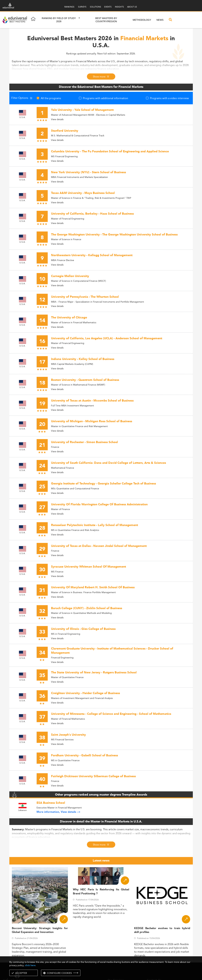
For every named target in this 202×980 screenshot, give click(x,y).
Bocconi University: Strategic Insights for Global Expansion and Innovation (40, 930)
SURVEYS (82, 7)
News (160, 20)
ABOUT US (132, 7)
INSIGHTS (119, 7)
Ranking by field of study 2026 (59, 20)
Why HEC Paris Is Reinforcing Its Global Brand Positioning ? (101, 892)
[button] (79, 20)
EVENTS (108, 7)
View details (57, 119)
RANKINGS (69, 7)
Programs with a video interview (169, 98)
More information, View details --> (58, 812)
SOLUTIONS (95, 7)
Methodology (142, 20)
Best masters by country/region (106, 20)
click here (30, 965)
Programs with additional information (106, 98)
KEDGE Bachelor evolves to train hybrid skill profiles (162, 930)
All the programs (51, 98)
